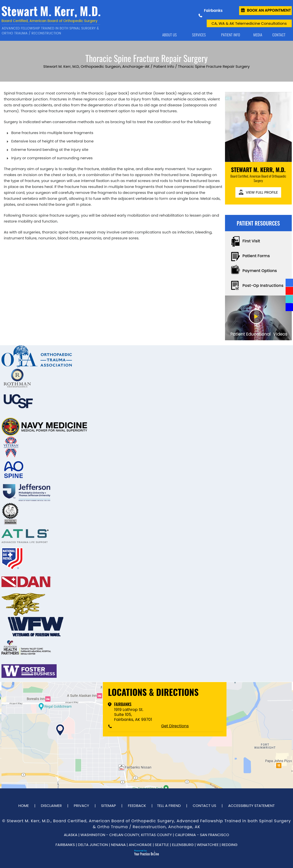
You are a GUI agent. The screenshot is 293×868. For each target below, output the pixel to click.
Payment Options (260, 271)
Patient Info (231, 35)
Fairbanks (123, 704)
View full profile (262, 192)
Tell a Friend (169, 806)
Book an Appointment (269, 10)
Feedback (137, 806)
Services (199, 35)
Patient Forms (256, 256)
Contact (279, 35)
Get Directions (175, 726)
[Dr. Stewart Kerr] (51, 21)
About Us (169, 35)
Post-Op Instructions (263, 286)
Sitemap (109, 806)
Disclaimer (51, 806)
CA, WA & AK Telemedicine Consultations (249, 23)
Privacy (81, 806)
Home (148, 35)
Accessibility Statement (251, 806)
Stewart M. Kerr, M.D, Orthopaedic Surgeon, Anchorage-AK (96, 66)
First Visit (251, 241)
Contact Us (204, 806)
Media (258, 35)
